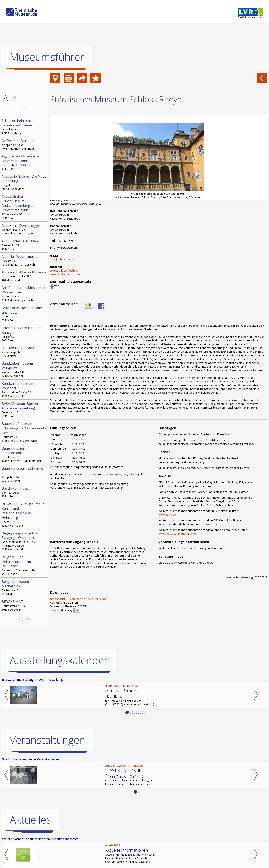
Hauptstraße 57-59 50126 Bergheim (24, 605)
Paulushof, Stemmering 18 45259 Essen (24, 565)
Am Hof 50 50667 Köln (24, 334)
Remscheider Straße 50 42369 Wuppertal (24, 390)
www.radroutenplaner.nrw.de (177, 534)
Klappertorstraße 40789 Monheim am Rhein (24, 144)
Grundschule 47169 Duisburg (24, 127)
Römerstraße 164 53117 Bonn (24, 207)
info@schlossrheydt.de (65, 259)
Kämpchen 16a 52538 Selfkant (24, 474)
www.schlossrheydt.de (64, 270)
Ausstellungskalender (59, 660)
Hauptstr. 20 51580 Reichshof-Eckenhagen (24, 432)
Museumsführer (47, 57)
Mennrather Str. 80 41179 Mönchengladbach (24, 294)
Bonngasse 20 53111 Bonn (24, 492)
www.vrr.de (211, 524)
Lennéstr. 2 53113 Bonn (24, 314)
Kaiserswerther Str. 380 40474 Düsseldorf (24, 276)
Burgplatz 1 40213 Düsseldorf (24, 182)
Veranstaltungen (47, 740)
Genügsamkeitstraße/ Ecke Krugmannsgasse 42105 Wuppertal (24, 541)
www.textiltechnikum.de (65, 274)
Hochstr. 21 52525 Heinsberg (24, 515)
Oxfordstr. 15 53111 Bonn (24, 410)
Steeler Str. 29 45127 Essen (24, 245)
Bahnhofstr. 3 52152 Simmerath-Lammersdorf (24, 454)
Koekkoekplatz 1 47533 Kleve (24, 352)
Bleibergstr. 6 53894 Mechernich (24, 588)
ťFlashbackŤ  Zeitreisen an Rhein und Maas (78, 599)
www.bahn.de (167, 515)
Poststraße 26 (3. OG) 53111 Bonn (24, 162)
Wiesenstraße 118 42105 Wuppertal (24, 369)
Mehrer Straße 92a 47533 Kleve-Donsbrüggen (24, 229)
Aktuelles (30, 820)
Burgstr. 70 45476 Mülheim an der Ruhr (24, 260)
